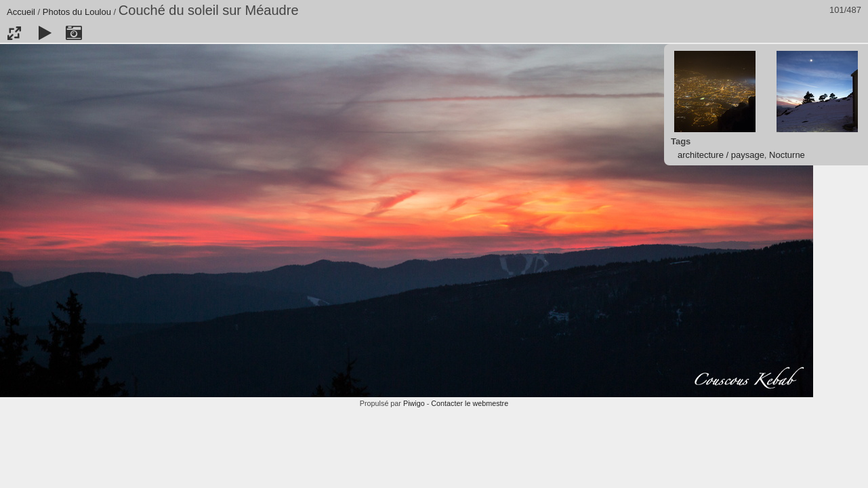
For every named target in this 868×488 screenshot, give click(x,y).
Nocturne (787, 155)
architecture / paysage (721, 155)
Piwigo (414, 403)
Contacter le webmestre (470, 403)
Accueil (21, 12)
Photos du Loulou (77, 12)
